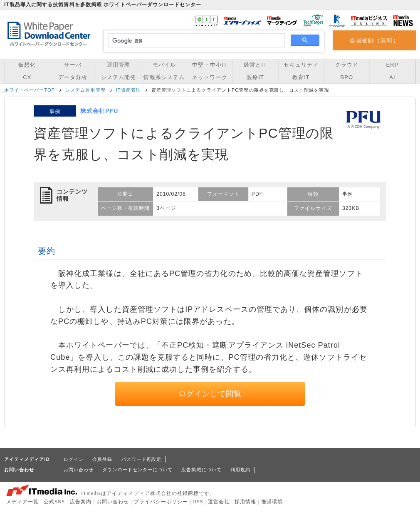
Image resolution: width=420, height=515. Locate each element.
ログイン (74, 459)
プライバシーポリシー (161, 502)
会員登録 (102, 459)
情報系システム (164, 77)
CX (27, 77)
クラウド (347, 65)
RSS (198, 502)
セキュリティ (301, 65)
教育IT (301, 77)
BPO (347, 77)
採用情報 (245, 502)
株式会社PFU (99, 111)
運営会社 (219, 502)
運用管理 (119, 65)
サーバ (73, 65)
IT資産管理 (128, 90)
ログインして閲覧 (210, 394)
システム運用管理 (85, 90)
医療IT (255, 77)
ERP (393, 65)
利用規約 (240, 470)
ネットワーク (210, 77)
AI (392, 77)
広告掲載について (201, 470)
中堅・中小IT (210, 65)
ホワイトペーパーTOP (30, 90)
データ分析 (73, 77)
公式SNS (54, 502)
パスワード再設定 (142, 459)
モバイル (164, 65)
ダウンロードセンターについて (137, 470)
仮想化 (27, 65)
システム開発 (119, 77)
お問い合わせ (79, 470)
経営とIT (255, 65)
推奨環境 (272, 502)
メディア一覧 (22, 502)
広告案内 (81, 502)
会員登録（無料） (374, 40)
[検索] (195, 41)
